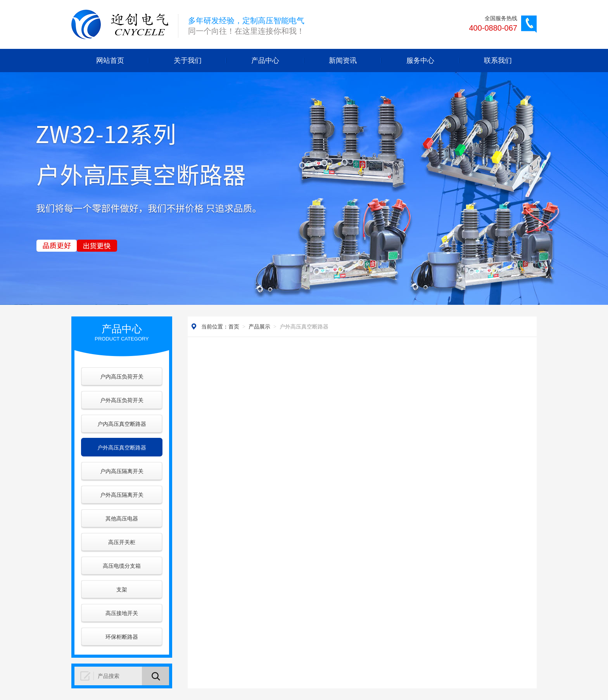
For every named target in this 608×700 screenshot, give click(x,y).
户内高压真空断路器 (122, 424)
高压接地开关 (122, 613)
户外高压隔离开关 (122, 495)
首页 (234, 327)
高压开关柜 (122, 542)
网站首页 (110, 60)
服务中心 (420, 60)
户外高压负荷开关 (122, 400)
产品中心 (265, 60)
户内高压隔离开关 (122, 471)
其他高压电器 (122, 519)
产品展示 (259, 327)
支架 (122, 589)
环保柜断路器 (122, 637)
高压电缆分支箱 (122, 566)
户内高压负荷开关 (122, 377)
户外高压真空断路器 (122, 448)
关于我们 (188, 60)
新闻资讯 (343, 60)
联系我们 (498, 60)
